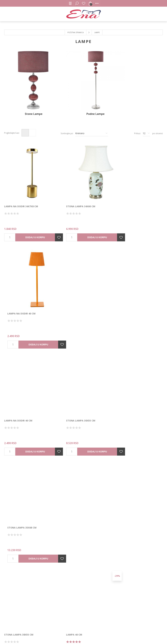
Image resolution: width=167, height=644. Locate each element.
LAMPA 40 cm (66, 388)
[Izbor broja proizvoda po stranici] (146, 125)
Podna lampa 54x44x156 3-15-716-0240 (136, 388)
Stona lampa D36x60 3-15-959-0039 (26, 487)
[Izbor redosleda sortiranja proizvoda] (92, 125)
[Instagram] (89, 588)
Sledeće (98, 539)
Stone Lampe (30, 106)
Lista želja (84, 3)
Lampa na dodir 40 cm (126, 190)
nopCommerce (60, 635)
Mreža (25, 125)
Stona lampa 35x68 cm (127, 289)
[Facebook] (78, 588)
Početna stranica (76, 32)
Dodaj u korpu (30, 221)
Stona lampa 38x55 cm (19, 388)
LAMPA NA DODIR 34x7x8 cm (21, 190)
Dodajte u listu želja (51, 221)
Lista (32, 125)
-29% (101, 338)
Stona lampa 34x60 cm (73, 190)
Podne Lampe (83, 106)
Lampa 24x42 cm (68, 487)
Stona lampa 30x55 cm (73, 289)
